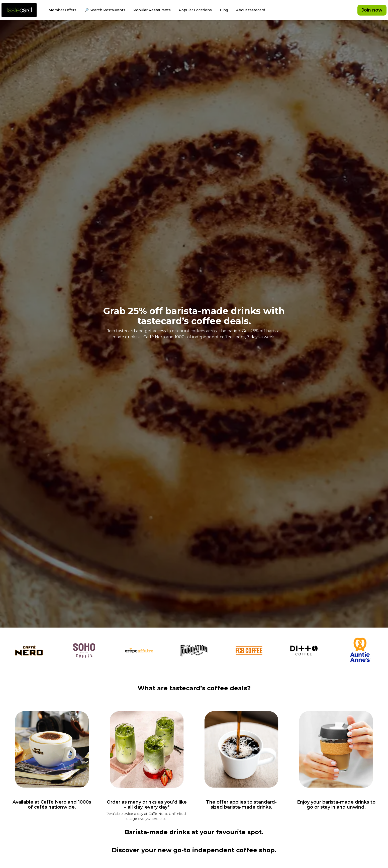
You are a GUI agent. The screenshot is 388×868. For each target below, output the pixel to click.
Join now (372, 10)
